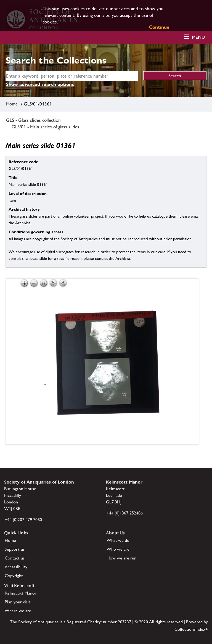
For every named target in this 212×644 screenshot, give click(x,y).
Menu (198, 37)
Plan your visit (18, 602)
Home (12, 104)
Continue (159, 27)
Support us (15, 549)
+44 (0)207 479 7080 (23, 520)
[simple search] (72, 76)
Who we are (118, 549)
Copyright (14, 576)
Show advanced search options (40, 84)
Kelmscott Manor (21, 593)
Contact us (15, 558)
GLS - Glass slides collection (33, 120)
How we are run (121, 558)
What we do (118, 540)
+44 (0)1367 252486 (125, 513)
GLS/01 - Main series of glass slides (45, 127)
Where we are (18, 611)
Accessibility (16, 567)
